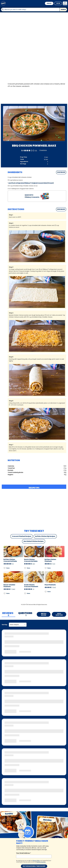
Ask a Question (59, 614)
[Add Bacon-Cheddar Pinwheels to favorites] (5, 593)
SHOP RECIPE (61, 172)
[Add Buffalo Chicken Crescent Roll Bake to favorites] (5, 568)
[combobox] (30, 10)
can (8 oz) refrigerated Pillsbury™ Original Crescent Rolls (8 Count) (31, 183)
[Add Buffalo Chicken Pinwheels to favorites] (46, 568)
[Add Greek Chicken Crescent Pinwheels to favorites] (25, 593)
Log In (58, 3)
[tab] (8, 614)
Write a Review (44, 614)
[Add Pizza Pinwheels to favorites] (46, 592)
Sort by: (5, 625)
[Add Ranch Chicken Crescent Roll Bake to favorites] (25, 568)
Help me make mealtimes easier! (34, 866)
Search (63, 10)
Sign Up (49, 3)
